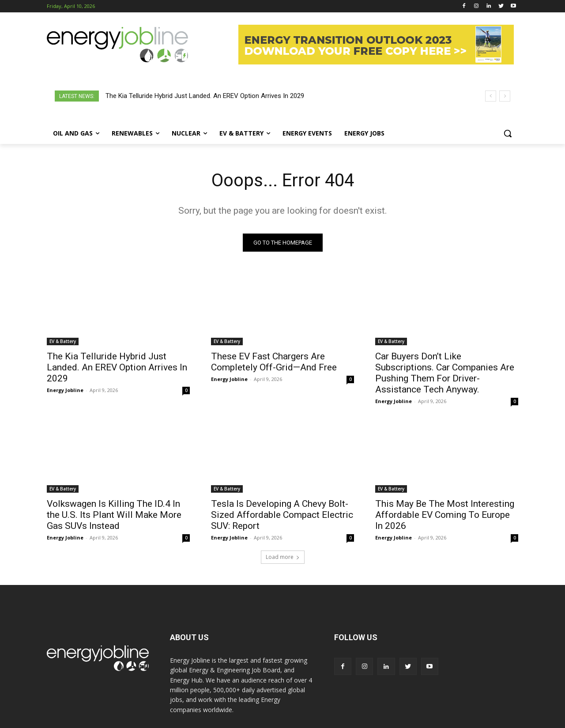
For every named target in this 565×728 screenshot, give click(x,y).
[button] (508, 133)
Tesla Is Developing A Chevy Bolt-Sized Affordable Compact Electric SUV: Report (282, 515)
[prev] (491, 96)
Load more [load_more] (283, 557)
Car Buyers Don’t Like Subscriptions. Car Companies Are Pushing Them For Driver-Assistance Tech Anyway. (445, 373)
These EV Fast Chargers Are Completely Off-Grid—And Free (274, 362)
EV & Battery (63, 341)
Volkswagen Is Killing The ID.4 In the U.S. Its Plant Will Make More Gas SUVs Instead (114, 515)
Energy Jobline (65, 390)
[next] (505, 96)
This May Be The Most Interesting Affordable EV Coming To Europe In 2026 (445, 515)
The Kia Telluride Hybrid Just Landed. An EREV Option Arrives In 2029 (205, 96)
